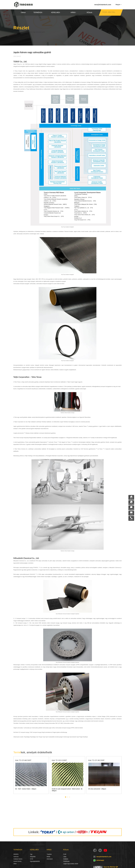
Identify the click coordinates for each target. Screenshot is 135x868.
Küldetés (66, 859)
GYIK (32, 859)
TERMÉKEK (38, 12)
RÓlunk (90, 12)
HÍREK (74, 12)
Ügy (31, 854)
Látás (65, 857)
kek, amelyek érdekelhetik (33, 752)
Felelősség (66, 861)
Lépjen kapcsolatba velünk (71, 864)
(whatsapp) (100, 860)
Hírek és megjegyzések (21, 32)
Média (48, 857)
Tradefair (49, 854)
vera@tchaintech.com (103, 5)
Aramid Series (17, 861)
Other (15, 864)
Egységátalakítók (35, 861)
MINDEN (16, 854)
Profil (65, 854)
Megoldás (32, 857)
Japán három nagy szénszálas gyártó (43, 32)
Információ (50, 859)
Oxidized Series (18, 859)
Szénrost (16, 857)
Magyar (119, 4)
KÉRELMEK (56, 12)
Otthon (23, 12)
